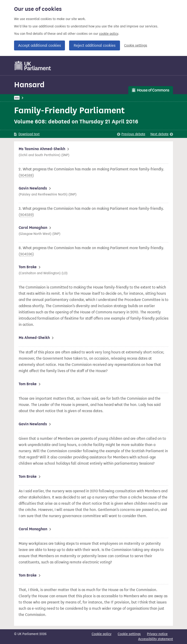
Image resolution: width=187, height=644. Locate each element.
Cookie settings (136, 45)
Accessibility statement (156, 639)
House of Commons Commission (77, 98)
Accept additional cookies (39, 45)
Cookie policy (102, 634)
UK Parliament (25, 98)
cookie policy (109, 34)
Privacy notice (157, 634)
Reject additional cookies (95, 45)
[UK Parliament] (33, 66)
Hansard (29, 85)
